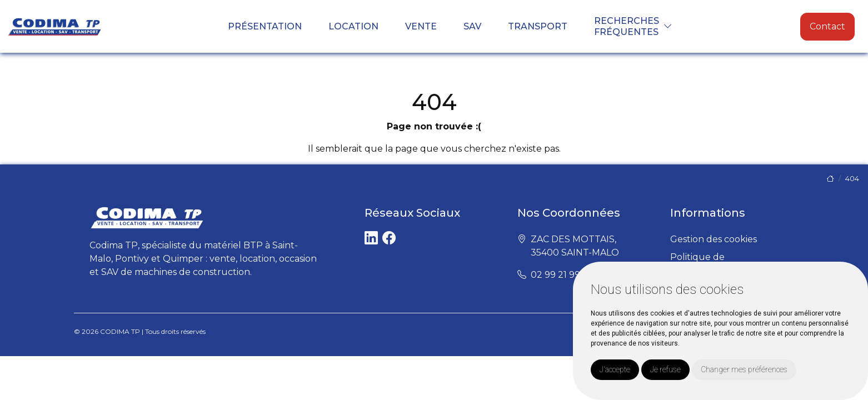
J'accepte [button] (615, 369)
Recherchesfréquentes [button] (627, 26)
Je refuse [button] (665, 369)
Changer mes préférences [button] (744, 369)
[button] (668, 26)
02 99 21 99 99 (562, 275)
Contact (827, 26)
